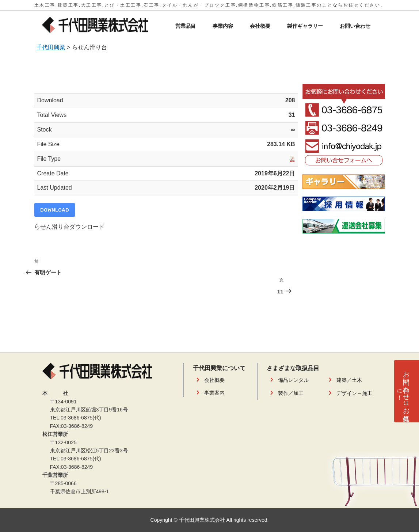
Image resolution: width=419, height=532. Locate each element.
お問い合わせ (355, 26)
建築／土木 (349, 380)
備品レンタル (293, 380)
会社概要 (260, 26)
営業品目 (186, 26)
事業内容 (223, 26)
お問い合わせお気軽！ (403, 389)
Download (55, 210)
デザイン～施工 (354, 393)
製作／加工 (291, 393)
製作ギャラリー (305, 26)
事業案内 (214, 393)
